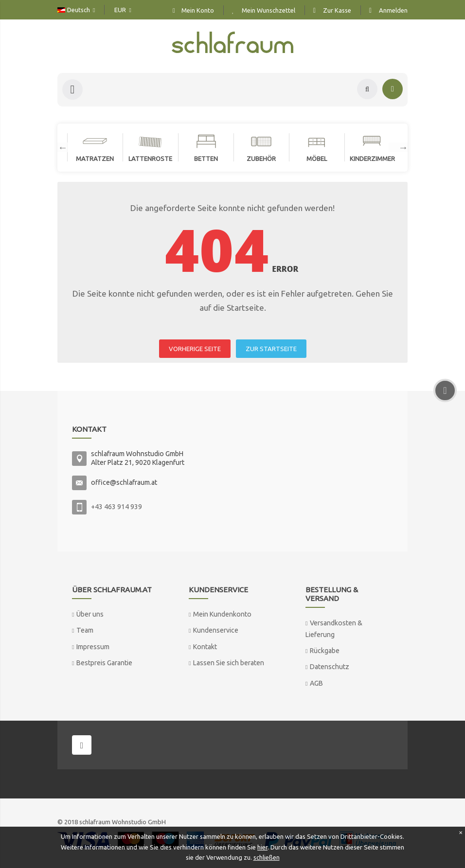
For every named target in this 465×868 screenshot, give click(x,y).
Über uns (90, 614)
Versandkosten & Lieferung (334, 629)
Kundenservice (216, 630)
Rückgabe (325, 651)
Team (85, 630)
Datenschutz (330, 667)
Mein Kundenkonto (222, 614)
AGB (316, 683)
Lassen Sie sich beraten (229, 663)
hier (262, 847)
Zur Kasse (337, 10)
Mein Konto (198, 10)
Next (398, 147)
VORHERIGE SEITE (195, 349)
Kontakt (205, 647)
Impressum (93, 647)
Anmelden (393, 10)
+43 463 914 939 (116, 507)
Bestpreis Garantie (104, 663)
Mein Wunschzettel (268, 10)
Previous (58, 147)
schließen (267, 857)
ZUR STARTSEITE (271, 349)
